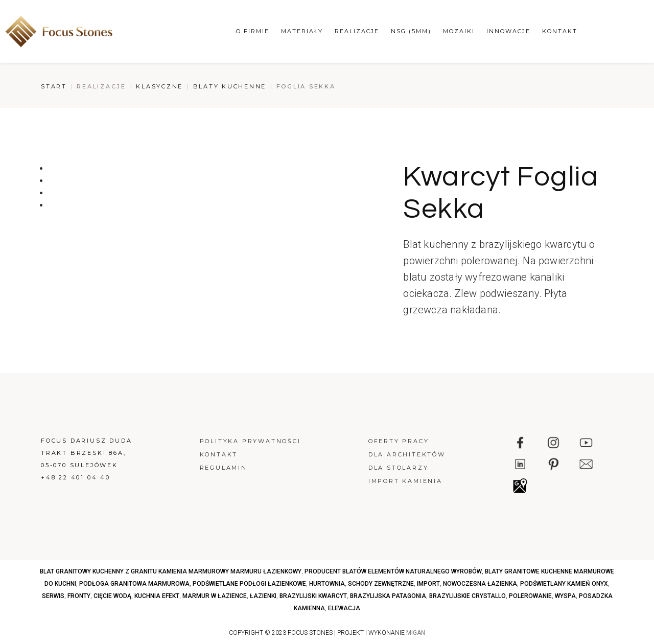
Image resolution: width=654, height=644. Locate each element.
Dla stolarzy (399, 468)
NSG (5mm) (411, 31)
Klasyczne (159, 86)
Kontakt (560, 31)
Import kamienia (405, 481)
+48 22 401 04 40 (76, 477)
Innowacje (508, 31)
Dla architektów (407, 454)
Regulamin (224, 468)
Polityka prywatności (250, 441)
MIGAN (416, 633)
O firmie (253, 31)
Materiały (302, 31)
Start (54, 86)
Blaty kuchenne (230, 86)
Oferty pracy (399, 441)
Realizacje (357, 31)
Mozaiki (459, 31)
